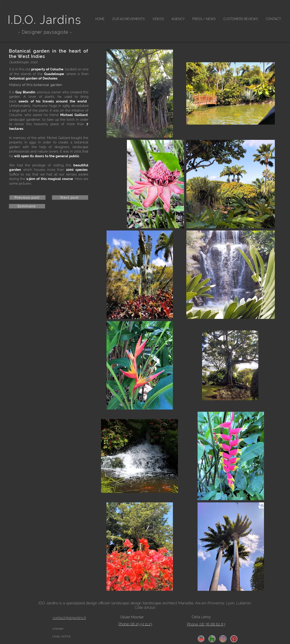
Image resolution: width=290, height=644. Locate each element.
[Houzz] (212, 639)
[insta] (223, 639)
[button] (128, 19)
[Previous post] (27, 198)
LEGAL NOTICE (62, 637)
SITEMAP (58, 629)
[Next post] (70, 198)
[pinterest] (234, 639)
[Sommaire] (27, 206)
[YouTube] (201, 639)
